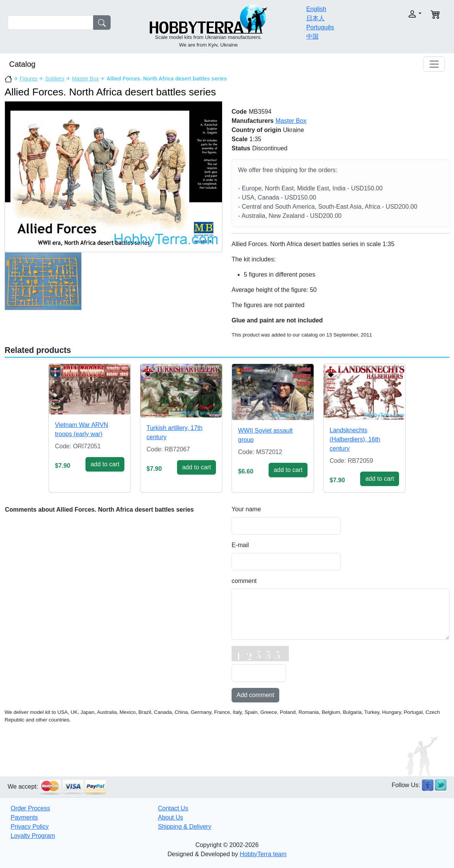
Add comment (255, 695)
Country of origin (256, 130)
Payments (24, 817)
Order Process (30, 808)
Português (320, 27)
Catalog (22, 64)
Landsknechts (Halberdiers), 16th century (355, 439)
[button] (401, 14)
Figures (29, 79)
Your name (246, 509)
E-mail (240, 545)
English (316, 9)
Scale (240, 139)
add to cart (105, 464)
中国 (312, 36)
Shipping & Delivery (185, 827)
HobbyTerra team (263, 854)
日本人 (316, 18)
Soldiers (55, 79)
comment (244, 581)
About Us (171, 817)
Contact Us (173, 808)
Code (239, 112)
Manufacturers (253, 121)
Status (241, 148)
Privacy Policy (30, 827)
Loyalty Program (33, 836)
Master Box (86, 79)
